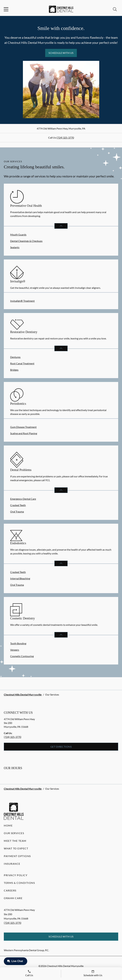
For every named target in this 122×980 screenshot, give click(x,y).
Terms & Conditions (19, 883)
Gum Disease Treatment (23, 427)
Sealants (15, 247)
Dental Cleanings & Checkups (26, 241)
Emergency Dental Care (23, 499)
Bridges (14, 370)
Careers (10, 890)
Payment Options (17, 856)
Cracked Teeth (18, 505)
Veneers (15, 650)
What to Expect (16, 848)
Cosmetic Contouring (22, 656)
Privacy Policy (16, 875)
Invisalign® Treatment (22, 301)
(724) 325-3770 (65, 138)
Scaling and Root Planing (24, 433)
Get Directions (61, 747)
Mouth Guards (18, 235)
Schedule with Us (61, 53)
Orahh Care (13, 898)
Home (8, 825)
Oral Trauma (17, 512)
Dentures (15, 357)
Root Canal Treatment (22, 363)
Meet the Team (15, 841)
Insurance (12, 864)
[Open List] (61, 226)
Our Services (14, 833)
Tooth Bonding (18, 643)
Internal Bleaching (20, 578)
